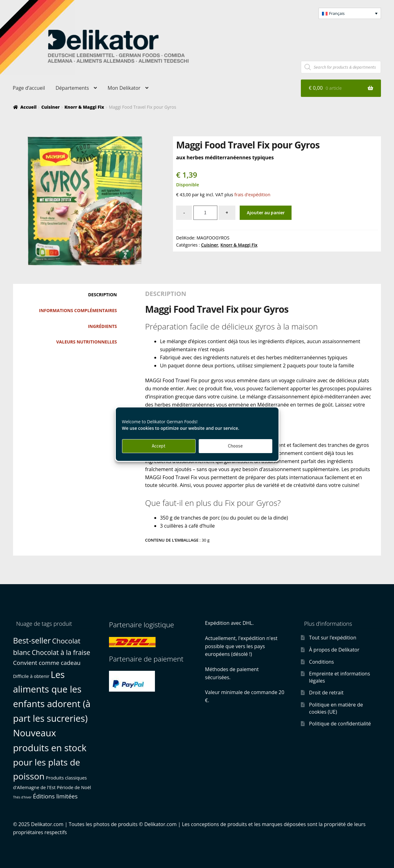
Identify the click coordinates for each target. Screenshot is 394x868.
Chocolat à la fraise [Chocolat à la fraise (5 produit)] (61, 652)
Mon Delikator (124, 88)
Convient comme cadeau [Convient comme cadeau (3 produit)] (47, 663)
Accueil (28, 107)
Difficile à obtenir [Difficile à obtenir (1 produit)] (31, 676)
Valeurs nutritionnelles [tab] (87, 342)
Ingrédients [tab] (102, 326)
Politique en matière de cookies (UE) (336, 708)
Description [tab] (103, 295)
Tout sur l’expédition (333, 638)
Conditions (321, 662)
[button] (350, 13)
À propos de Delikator (334, 650)
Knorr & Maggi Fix (84, 107)
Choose (235, 446)
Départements (72, 88)
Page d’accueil (29, 88)
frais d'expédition (252, 195)
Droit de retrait (326, 693)
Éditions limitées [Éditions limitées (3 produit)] (55, 796)
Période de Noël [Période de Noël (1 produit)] (74, 787)
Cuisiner (50, 107)
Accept (159, 446)
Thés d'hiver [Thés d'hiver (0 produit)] (22, 797)
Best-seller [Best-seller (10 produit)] (32, 640)
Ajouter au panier (266, 212)
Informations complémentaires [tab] (78, 310)
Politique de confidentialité (340, 724)
